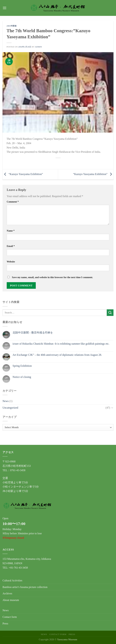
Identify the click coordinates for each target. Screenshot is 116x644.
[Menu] (5, 8)
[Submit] (110, 313)
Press (5, 623)
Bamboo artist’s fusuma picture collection (25, 587)
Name (11, 231)
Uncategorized (10, 408)
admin (39, 47)
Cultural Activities (12, 580)
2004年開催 (11, 26)
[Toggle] (112, 408)
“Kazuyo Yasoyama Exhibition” (23, 174)
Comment (13, 202)
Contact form (10, 617)
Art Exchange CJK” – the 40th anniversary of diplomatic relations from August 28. (57, 355)
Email (11, 246)
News (6, 401)
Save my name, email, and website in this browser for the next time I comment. (52, 277)
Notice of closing (22, 377)
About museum (11, 600)
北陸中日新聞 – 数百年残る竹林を (33, 333)
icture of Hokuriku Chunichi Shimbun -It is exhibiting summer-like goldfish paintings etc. (61, 344)
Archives (7, 593)
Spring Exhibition (22, 366)
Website (11, 262)
